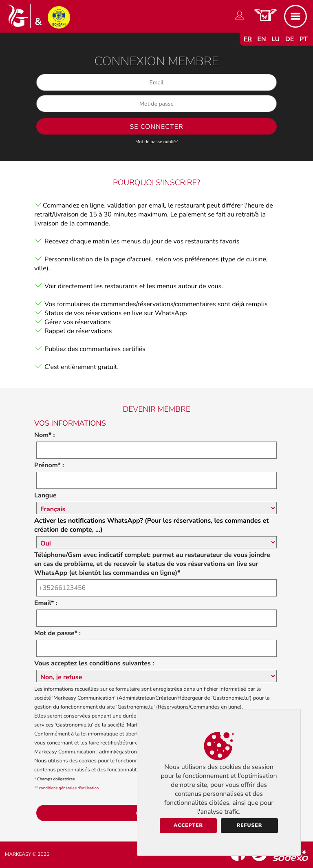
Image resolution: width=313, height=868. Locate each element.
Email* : (46, 603)
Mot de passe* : (57, 633)
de (290, 39)
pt (304, 39)
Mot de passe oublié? (156, 142)
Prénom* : (49, 465)
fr (248, 39)
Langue (45, 495)
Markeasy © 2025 (27, 855)
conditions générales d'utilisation (69, 788)
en (262, 39)
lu (276, 39)
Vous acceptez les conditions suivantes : (94, 663)
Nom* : (45, 435)
